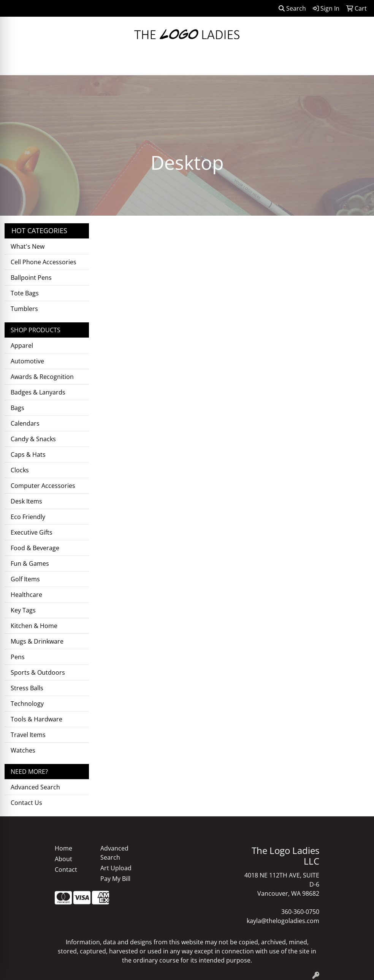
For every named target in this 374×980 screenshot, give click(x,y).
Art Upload (116, 868)
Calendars (25, 423)
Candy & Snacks (33, 439)
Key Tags (23, 610)
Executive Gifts (32, 532)
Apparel (22, 346)
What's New (28, 246)
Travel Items (28, 735)
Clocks (20, 470)
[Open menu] (359, 64)
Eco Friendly (28, 517)
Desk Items (26, 501)
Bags (17, 408)
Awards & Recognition (42, 377)
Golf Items (25, 579)
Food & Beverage (35, 548)
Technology (27, 704)
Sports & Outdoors (38, 672)
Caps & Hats (28, 454)
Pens (18, 657)
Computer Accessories (43, 486)
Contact (66, 870)
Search (292, 8)
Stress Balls (27, 688)
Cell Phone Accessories (44, 262)
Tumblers (24, 309)
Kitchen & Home (34, 626)
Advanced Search (35, 787)
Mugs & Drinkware (37, 641)
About (63, 859)
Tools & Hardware (36, 719)
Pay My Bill (115, 879)
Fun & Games (30, 563)
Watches (23, 750)
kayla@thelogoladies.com (283, 921)
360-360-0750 (300, 912)
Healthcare (26, 595)
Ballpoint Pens (31, 278)
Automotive (27, 361)
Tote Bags (25, 293)
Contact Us (26, 803)
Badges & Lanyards (38, 392)
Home (63, 848)
